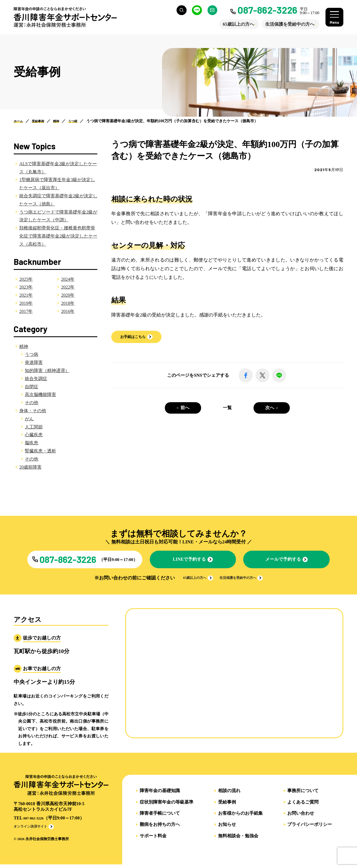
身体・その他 (33, 411)
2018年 (68, 303)
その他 (32, 403)
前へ (185, 408)
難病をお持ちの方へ (160, 829)
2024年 (68, 279)
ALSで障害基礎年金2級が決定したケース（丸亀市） (58, 168)
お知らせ (227, 829)
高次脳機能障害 (40, 395)
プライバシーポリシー (310, 829)
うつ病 (32, 354)
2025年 (26, 279)
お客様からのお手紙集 (240, 817)
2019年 (26, 303)
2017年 (26, 311)
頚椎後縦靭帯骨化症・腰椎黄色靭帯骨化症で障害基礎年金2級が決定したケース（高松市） (58, 236)
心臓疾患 (34, 435)
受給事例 (227, 806)
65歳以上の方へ (234, 24)
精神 (24, 347)
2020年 (68, 295)
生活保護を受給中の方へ (286, 24)
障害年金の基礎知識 (160, 795)
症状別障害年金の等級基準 (167, 806)
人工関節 (34, 427)
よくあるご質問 (303, 806)
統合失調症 (36, 379)
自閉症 (32, 387)
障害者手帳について (160, 817)
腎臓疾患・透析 (40, 451)
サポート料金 (153, 840)
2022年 (68, 287)
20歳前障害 (30, 467)
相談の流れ (229, 795)
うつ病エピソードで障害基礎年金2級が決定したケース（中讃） (58, 216)
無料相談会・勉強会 (238, 840)
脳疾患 (32, 443)
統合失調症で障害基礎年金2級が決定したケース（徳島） (58, 200)
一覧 (227, 408)
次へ (270, 408)
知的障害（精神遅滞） (47, 371)
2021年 (26, 295)
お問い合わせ (301, 817)
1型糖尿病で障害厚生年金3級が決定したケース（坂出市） (57, 184)
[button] (139, 337)
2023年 (26, 287)
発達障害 (34, 362)
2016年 (68, 311)
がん (29, 419)
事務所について (303, 795)
